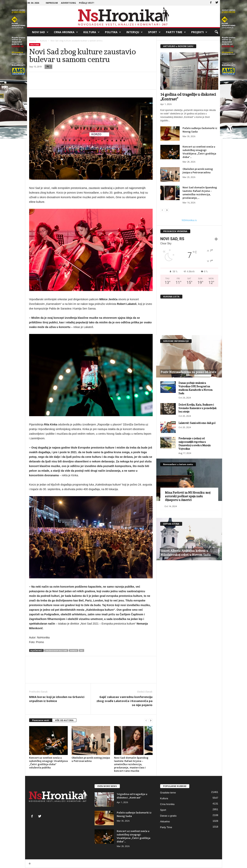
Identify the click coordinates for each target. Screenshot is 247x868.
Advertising (69, 3)
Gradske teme (168, 793)
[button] (216, 32)
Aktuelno (165, 821)
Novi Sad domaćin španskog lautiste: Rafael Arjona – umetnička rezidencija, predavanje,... (200, 193)
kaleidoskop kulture (56, 650)
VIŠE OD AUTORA (64, 720)
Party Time (176, 32)
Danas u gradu (168, 816)
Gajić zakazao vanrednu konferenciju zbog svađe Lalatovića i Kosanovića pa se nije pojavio (124, 701)
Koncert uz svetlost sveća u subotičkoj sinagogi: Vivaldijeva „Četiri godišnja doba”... (199, 152)
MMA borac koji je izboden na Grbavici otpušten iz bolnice (57, 699)
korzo (74, 650)
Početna (33, 41)
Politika (113, 32)
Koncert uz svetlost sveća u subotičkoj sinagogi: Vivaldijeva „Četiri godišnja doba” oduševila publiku (48, 763)
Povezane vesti (41, 720)
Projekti (199, 32)
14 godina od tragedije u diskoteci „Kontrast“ (132, 796)
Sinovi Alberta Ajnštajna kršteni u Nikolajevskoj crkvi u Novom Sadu (186, 553)
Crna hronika (66, 32)
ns (82, 650)
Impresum (52, 3)
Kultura (91, 32)
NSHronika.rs (189, 220)
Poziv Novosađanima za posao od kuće (188, 372)
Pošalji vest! (86, 3)
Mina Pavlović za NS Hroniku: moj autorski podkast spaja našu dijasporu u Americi (188, 496)
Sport (154, 32)
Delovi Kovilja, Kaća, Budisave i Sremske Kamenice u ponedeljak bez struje (198, 408)
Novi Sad (40, 32)
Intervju (134, 32)
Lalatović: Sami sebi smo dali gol (197, 423)
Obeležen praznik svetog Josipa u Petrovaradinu (91, 759)
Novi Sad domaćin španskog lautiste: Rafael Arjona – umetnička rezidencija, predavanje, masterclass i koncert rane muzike (131, 764)
